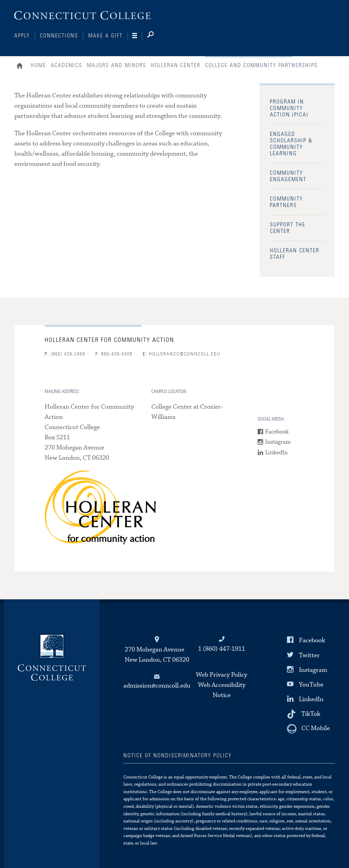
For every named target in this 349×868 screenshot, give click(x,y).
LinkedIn (276, 453)
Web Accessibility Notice (222, 690)
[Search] (156, 36)
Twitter (309, 655)
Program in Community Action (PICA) (289, 108)
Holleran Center (176, 65)
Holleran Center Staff (295, 254)
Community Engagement (288, 176)
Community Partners (286, 202)
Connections (59, 36)
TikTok (311, 714)
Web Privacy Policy (222, 675)
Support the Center (288, 228)
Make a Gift (105, 36)
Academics (66, 65)
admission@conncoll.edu (157, 686)
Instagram (278, 442)
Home (21, 66)
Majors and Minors (117, 65)
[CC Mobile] (308, 729)
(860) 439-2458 (65, 354)
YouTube (311, 685)
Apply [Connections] (22, 36)
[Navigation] (137, 36)
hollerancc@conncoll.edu (182, 354)
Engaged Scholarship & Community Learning (291, 144)
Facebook (277, 432)
